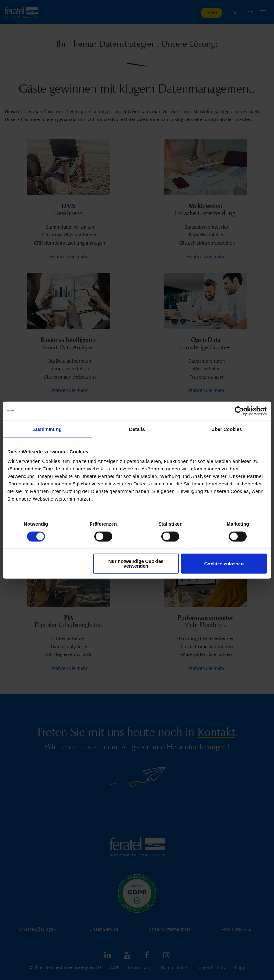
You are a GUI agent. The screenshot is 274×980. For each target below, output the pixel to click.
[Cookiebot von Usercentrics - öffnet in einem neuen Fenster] (239, 411)
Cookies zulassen (224, 563)
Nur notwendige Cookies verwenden (136, 564)
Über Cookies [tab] (227, 429)
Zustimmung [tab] (47, 429)
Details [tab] (137, 429)
